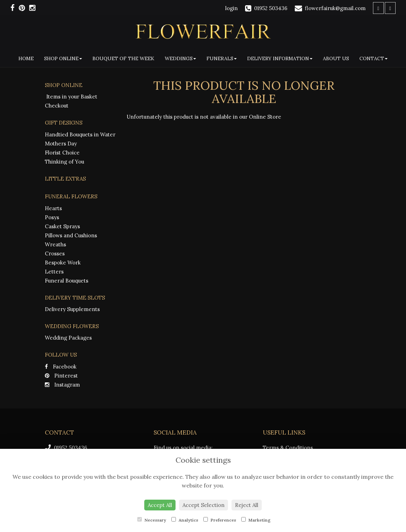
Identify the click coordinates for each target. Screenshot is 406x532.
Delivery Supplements (72, 309)
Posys (52, 217)
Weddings (180, 58)
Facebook (61, 367)
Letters (54, 272)
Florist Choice (62, 153)
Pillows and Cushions (71, 235)
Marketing (256, 520)
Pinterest (61, 376)
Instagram (62, 385)
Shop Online (63, 58)
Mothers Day (61, 144)
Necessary (152, 520)
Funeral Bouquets (67, 281)
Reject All (247, 505)
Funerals (222, 58)
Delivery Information (280, 58)
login (232, 8)
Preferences (220, 520)
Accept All (160, 505)
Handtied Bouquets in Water (80, 134)
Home (26, 58)
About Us (336, 58)
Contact (373, 58)
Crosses (55, 253)
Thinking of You (64, 162)
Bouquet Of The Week (123, 58)
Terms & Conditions (288, 448)
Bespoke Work (63, 263)
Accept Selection (204, 505)
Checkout (57, 106)
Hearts (53, 208)
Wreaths (55, 244)
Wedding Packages (68, 338)
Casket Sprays (62, 226)
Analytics (185, 520)
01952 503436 (66, 448)
